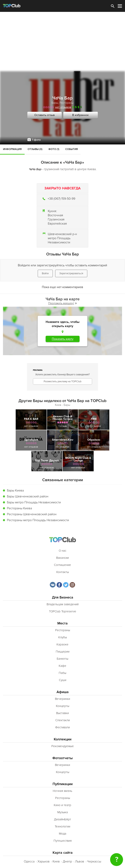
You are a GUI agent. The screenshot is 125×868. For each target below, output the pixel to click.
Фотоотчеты (63, 758)
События (72, 149)
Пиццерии (63, 652)
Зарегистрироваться (71, 273)
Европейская (57, 224)
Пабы (62, 673)
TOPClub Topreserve (63, 611)
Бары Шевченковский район (28, 496)
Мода (63, 834)
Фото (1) (54, 149)
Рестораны (66, 103)
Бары (55, 103)
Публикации (63, 784)
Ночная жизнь (62, 791)
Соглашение (62, 565)
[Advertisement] (62, 42)
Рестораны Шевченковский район (32, 514)
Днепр (67, 861)
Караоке (62, 644)
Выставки (62, 713)
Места (62, 623)
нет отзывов (63, 107)
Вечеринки (62, 699)
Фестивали (62, 727)
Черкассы (94, 861)
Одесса (29, 861)
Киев (56, 861)
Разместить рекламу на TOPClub (62, 381)
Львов (80, 861)
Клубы (63, 637)
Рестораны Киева (19, 508)
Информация (12, 149)
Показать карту (63, 339)
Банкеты (62, 659)
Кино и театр (62, 805)
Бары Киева (15, 490)
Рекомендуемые (63, 746)
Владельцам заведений (63, 604)
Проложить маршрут (62, 303)
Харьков (44, 861)
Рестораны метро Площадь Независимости (38, 520)
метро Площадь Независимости (59, 240)
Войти (45, 273)
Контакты (63, 572)
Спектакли (63, 720)
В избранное (80, 115)
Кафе (62, 666)
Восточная (55, 215)
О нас (62, 551)
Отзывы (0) (35, 149)
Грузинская (56, 219)
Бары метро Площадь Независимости (34, 502)
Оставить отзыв (45, 115)
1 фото (36, 140)
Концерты (63, 706)
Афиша (63, 692)
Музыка (63, 812)
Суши (63, 680)
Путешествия (63, 841)
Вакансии (62, 558)
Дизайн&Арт (62, 819)
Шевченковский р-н (62, 234)
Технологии (62, 826)
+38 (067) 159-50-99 (61, 199)
